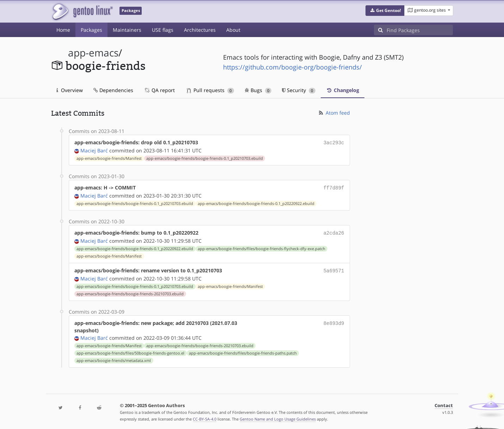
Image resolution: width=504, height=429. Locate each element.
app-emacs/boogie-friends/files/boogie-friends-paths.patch (243, 350)
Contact (444, 403)
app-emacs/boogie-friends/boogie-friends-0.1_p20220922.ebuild (256, 202)
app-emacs (93, 53)
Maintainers (127, 30)
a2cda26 (334, 231)
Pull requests (210, 90)
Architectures (200, 30)
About (233, 30)
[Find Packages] (420, 30)
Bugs (258, 90)
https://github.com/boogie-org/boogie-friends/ (293, 67)
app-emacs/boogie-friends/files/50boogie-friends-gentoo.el (130, 350)
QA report (159, 90)
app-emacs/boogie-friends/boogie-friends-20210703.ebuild (130, 291)
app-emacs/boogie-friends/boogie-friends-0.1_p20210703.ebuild (205, 158)
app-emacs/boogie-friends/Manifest (109, 158)
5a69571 (334, 268)
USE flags (163, 30)
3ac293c (334, 142)
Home (63, 30)
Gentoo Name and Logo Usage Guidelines (278, 416)
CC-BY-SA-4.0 (205, 416)
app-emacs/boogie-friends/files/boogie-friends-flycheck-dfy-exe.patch (262, 247)
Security (299, 90)
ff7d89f (334, 187)
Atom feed (334, 113)
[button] (385, 11)
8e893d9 (334, 320)
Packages (91, 30)
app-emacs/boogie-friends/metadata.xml (114, 358)
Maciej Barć (94, 150)
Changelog (343, 90)
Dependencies (113, 90)
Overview (70, 90)
